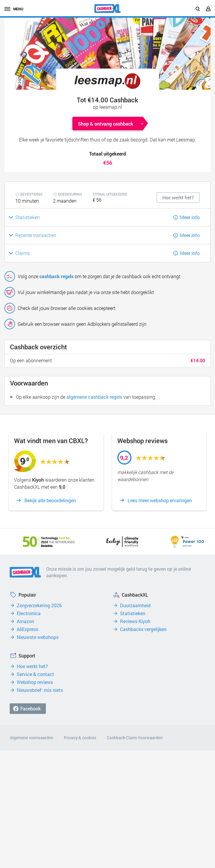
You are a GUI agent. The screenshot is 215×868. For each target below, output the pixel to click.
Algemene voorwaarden (31, 738)
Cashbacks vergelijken (143, 629)
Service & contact (35, 674)
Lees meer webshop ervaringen (160, 500)
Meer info (190, 217)
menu (14, 9)
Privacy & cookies (80, 738)
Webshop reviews (35, 682)
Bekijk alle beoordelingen (50, 500)
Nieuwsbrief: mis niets (40, 690)
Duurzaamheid (135, 605)
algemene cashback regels (94, 397)
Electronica (29, 613)
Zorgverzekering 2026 (39, 605)
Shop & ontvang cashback (106, 124)
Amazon (25, 621)
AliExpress (27, 629)
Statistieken (133, 613)
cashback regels (56, 276)
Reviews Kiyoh (135, 621)
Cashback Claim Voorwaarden (135, 738)
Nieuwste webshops (38, 637)
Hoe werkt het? (32, 666)
